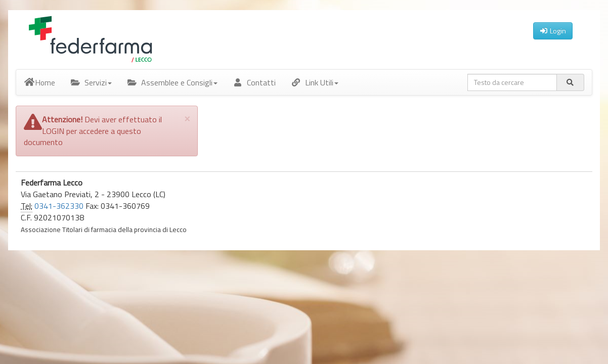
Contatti (254, 82)
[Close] (187, 118)
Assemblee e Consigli (172, 82)
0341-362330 (59, 206)
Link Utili (315, 82)
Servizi (91, 82)
